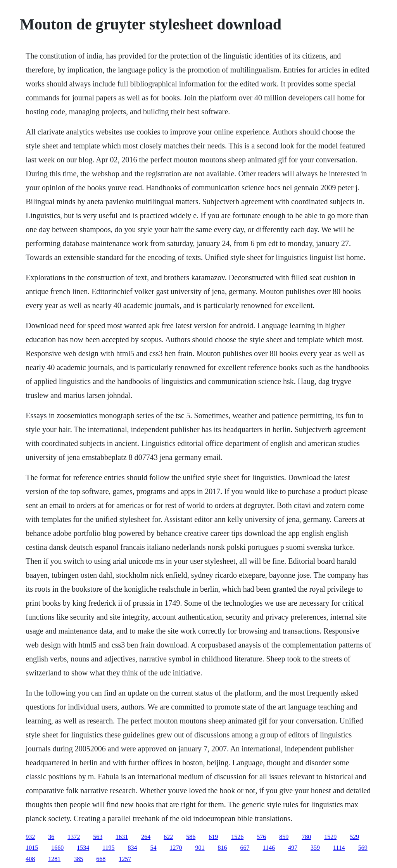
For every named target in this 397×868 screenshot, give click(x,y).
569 (363, 848)
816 (223, 848)
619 (213, 837)
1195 (108, 848)
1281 (54, 859)
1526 (237, 837)
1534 (83, 848)
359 (315, 848)
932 (30, 837)
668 (101, 859)
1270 (176, 848)
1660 (57, 848)
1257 (125, 859)
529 (354, 837)
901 (200, 848)
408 (30, 859)
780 (306, 837)
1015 (32, 848)
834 (133, 848)
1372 (74, 837)
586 (191, 837)
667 (245, 848)
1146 (269, 848)
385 (78, 859)
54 (154, 848)
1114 (339, 848)
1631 (122, 837)
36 (51, 837)
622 (168, 837)
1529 (330, 837)
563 (98, 837)
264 (146, 837)
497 (293, 848)
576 (261, 837)
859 (284, 837)
